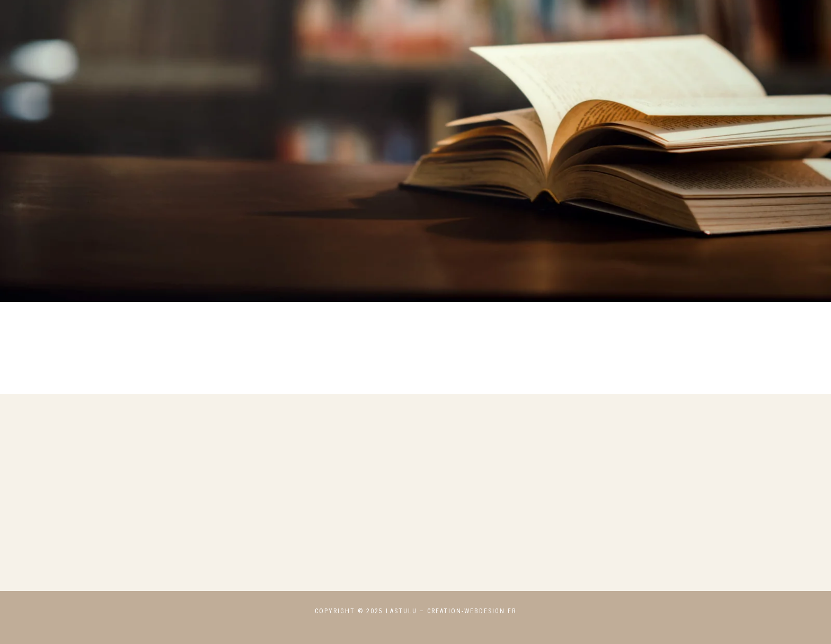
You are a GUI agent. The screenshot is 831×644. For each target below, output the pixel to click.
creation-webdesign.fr (472, 611)
